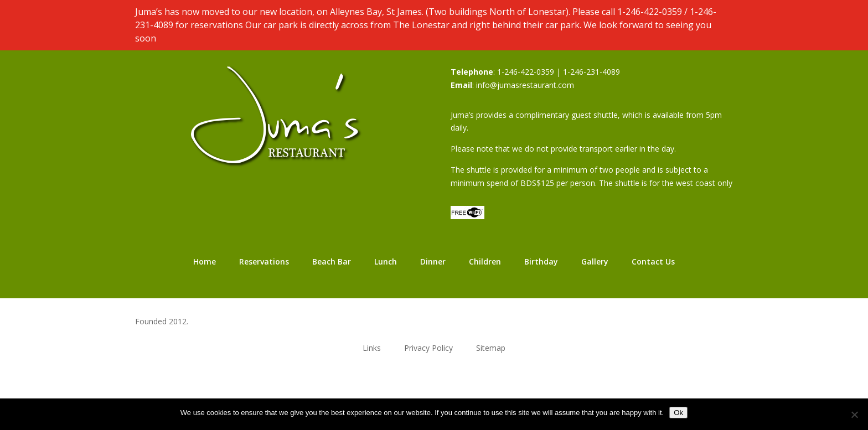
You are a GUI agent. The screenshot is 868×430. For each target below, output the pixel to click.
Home (205, 261)
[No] (854, 415)
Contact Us (653, 261)
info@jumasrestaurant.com (525, 85)
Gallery (595, 261)
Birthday (541, 261)
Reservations (264, 261)
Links (372, 347)
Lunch (386, 261)
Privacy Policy (428, 347)
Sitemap (491, 347)
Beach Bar (332, 261)
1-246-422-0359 (650, 12)
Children (485, 261)
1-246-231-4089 (591, 72)
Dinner (433, 261)
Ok (678, 413)
